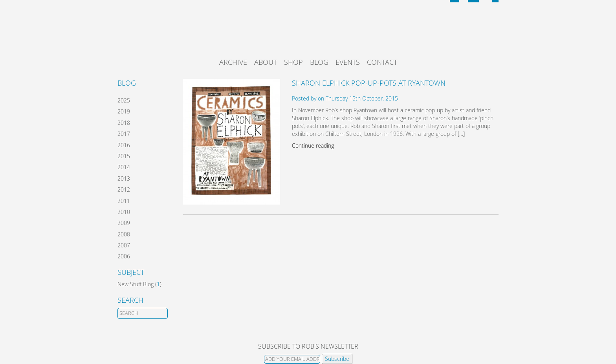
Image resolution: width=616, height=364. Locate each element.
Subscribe (337, 359)
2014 (124, 167)
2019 (124, 111)
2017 (124, 134)
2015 (124, 156)
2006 (124, 256)
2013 (124, 178)
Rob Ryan (308, 33)
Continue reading (313, 145)
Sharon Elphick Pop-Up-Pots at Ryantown (369, 83)
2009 (124, 223)
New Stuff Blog (136, 284)
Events (348, 62)
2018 (124, 123)
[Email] (292, 359)
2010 (124, 212)
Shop (293, 62)
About (266, 62)
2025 (124, 100)
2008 (124, 234)
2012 (124, 189)
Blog (319, 62)
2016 (124, 145)
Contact (382, 62)
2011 (124, 201)
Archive (233, 62)
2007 (124, 245)
